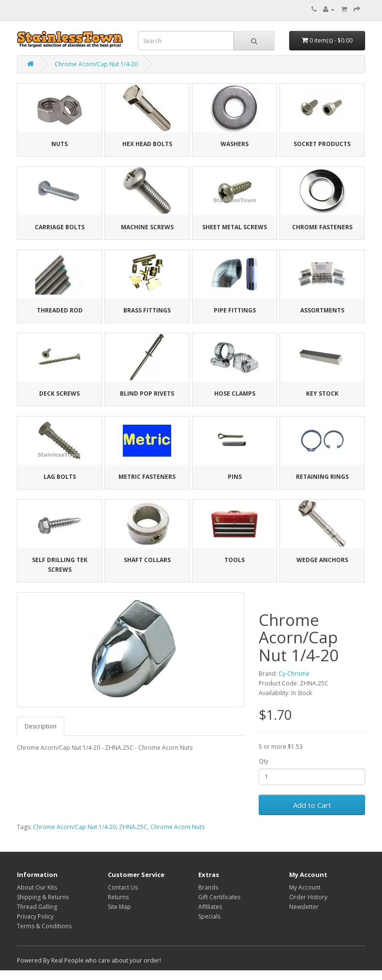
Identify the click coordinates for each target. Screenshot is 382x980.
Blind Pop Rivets (147, 393)
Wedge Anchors (322, 560)
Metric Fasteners (147, 477)
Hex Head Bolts (147, 144)
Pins (235, 477)
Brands (208, 887)
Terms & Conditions (44, 926)
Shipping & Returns (43, 897)
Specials (209, 916)
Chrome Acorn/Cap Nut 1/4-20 (96, 64)
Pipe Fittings (235, 310)
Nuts (59, 144)
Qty (264, 761)
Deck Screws (59, 393)
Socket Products (322, 144)
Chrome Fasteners (322, 227)
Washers (235, 144)
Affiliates (210, 907)
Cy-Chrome (294, 674)
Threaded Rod (60, 310)
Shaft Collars (147, 560)
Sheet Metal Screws (235, 227)
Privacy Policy (35, 916)
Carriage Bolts (60, 227)
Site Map (119, 907)
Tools (235, 560)
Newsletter (304, 907)
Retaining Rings (322, 477)
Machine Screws (147, 227)
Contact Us (123, 887)
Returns (118, 897)
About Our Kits (37, 887)
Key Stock (322, 393)
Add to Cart (312, 805)
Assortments (322, 310)
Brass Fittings (147, 310)
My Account (305, 887)
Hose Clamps (235, 393)
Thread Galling (37, 907)
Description (41, 726)
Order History (308, 897)
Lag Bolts (60, 477)
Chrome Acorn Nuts (177, 827)
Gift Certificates (219, 897)
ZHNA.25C (133, 827)
